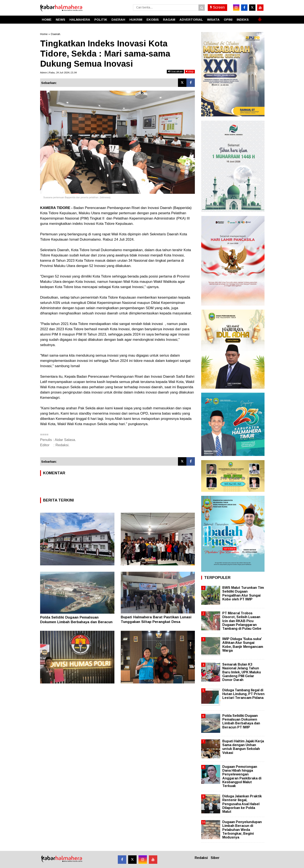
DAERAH (118, 20)
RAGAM (169, 20)
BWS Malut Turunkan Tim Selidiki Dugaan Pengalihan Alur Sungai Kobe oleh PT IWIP (243, 593)
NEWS (60, 20)
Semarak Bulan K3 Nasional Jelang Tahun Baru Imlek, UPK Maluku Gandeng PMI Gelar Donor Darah (242, 672)
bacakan (175, 71)
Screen (217, 7)
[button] (260, 18)
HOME (47, 20)
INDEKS (243, 20)
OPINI (228, 20)
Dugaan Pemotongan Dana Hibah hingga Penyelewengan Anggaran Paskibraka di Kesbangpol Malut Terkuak (242, 776)
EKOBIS (153, 20)
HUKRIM (136, 20)
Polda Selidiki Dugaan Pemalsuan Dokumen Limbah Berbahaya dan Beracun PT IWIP (76, 622)
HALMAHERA (80, 20)
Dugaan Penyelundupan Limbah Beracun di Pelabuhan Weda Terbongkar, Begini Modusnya (242, 830)
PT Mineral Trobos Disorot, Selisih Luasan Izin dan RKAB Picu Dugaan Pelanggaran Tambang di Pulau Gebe (242, 621)
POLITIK (101, 20)
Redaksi (201, 858)
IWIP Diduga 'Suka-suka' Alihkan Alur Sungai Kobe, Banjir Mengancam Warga (243, 645)
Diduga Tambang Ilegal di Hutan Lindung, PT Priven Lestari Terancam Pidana (243, 694)
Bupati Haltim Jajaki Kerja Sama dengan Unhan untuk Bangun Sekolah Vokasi (243, 747)
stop (190, 71)
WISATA (213, 20)
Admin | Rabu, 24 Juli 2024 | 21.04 (58, 73)
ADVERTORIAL (191, 20)
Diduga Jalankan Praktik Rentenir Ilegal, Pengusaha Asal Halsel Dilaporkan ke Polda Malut (242, 804)
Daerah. (56, 34)
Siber (215, 858)
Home (44, 34)
